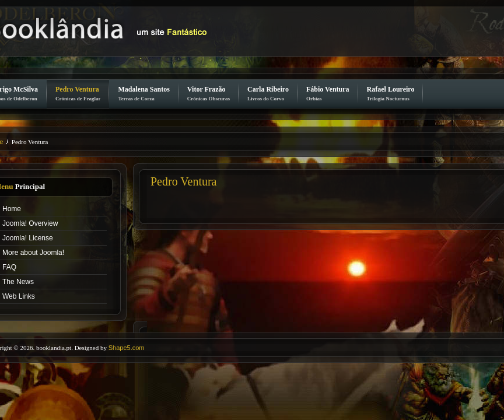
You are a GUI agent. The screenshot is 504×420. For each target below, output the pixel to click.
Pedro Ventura (78, 93)
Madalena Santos (143, 93)
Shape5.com (127, 348)
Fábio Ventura (328, 93)
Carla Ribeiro (268, 93)
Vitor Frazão (209, 93)
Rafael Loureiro (391, 93)
